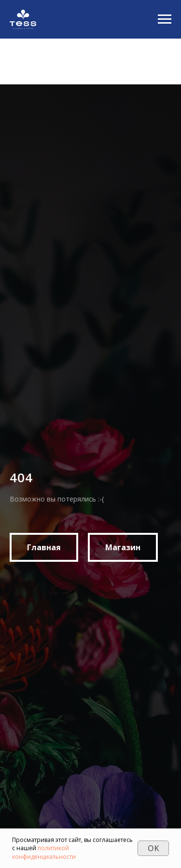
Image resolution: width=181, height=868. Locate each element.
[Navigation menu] (165, 19)
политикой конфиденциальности (44, 852)
